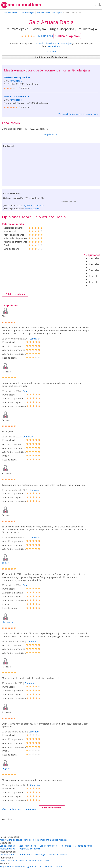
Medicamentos (7, 849)
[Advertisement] (51, 166)
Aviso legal (40, 855)
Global (46, 861)
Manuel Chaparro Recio (16, 96)
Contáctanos (25, 855)
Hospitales (66, 846)
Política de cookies (58, 855)
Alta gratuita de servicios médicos (17, 840)
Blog (2, 867)
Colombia (10, 861)
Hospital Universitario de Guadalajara (53, 43)
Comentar (35, 339)
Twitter (19, 867)
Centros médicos (48, 846)
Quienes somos (8, 855)
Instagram (28, 867)
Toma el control (32, 209)
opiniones (45, 36)
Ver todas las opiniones (19, 809)
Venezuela (37, 861)
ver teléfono (54, 46)
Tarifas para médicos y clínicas (52, 840)
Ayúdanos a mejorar (34, 206)
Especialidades (7, 846)
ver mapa (51, 51)
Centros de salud (84, 846)
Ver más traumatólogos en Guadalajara (78, 114)
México (28, 861)
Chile (2, 861)
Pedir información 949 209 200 (51, 57)
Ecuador (20, 861)
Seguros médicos (27, 846)
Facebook (10, 867)
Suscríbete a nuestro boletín (48, 867)
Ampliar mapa (51, 134)
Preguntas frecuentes (30, 849)
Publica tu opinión (67, 36)
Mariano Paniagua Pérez (17, 77)
